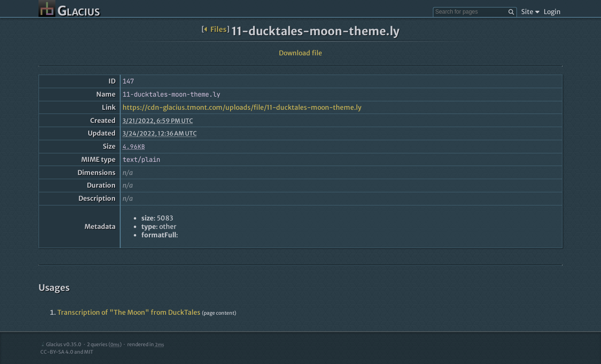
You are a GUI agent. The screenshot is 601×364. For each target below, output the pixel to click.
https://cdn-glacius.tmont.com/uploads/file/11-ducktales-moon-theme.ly (242, 107)
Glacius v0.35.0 (61, 345)
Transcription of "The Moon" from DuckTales (129, 312)
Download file (300, 53)
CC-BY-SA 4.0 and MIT (67, 352)
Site (530, 12)
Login (552, 12)
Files (215, 29)
